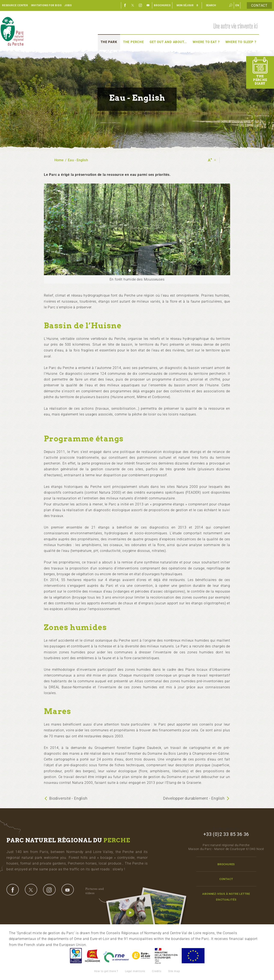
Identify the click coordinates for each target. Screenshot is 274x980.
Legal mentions (135, 971)
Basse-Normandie (92, 956)
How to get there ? (106, 971)
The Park (109, 42)
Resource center (15, 5)
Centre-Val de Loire (76, 956)
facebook (13, 890)
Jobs (68, 5)
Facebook (125, 5)
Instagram (140, 5)
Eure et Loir (141, 956)
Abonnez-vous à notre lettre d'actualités (226, 897)
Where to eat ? (206, 42)
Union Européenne (193, 956)
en (237, 5)
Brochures (162, 5)
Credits (157, 971)
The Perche (133, 42)
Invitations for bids (46, 5)
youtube (68, 890)
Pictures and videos (98, 892)
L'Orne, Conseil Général (116, 956)
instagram (49, 890)
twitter (31, 890)
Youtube (148, 5)
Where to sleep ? (241, 42)
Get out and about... (168, 42)
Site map (174, 971)
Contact (259, 5)
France (166, 956)
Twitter (133, 5)
